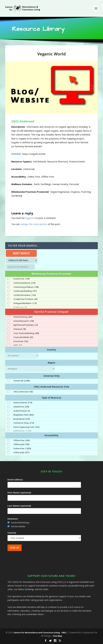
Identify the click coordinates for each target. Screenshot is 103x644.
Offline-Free (22, 440)
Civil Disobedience (24, 283)
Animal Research (24, 321)
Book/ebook (22, 419)
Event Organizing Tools (26, 427)
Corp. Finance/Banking (26, 333)
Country (12, 533)
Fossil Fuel (21, 341)
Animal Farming (23, 317)
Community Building (25, 291)
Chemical (20, 329)
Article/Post (21, 407)
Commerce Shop (24, 423)
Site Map (58, 636)
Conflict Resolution (25, 295)
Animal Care (21, 279)
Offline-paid (21, 444)
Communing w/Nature (26, 287)
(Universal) (22, 381)
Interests (13, 519)
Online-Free (22, 449)
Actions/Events (23, 403)
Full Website (22, 431)
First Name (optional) (19, 493)
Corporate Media (23, 337)
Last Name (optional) (19, 506)
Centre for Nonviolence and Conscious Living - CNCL (40, 633)
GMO (18, 345)
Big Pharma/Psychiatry (26, 325)
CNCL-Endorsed (23, 392)
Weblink (16, 154)
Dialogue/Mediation (25, 303)
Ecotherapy (20, 307)
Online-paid (21, 453)
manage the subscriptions (34, 224)
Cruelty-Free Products (25, 299)
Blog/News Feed (23, 415)
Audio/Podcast (22, 411)
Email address (15, 480)
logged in (30, 218)
